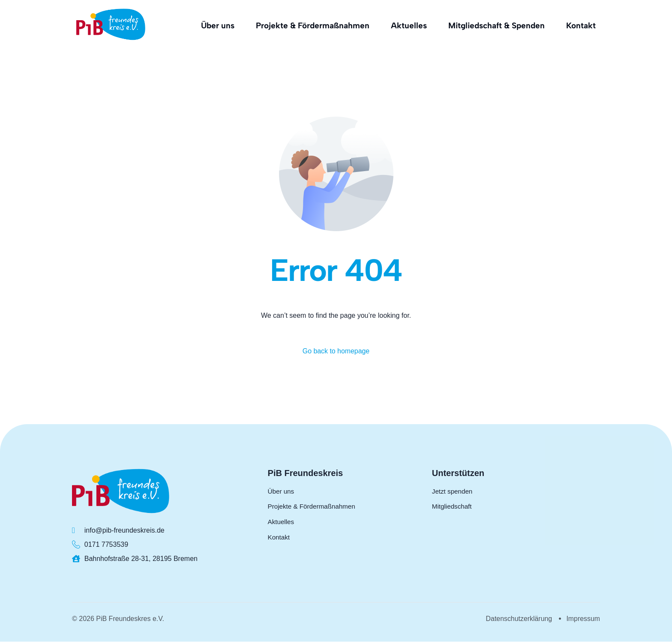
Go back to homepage (336, 351)
